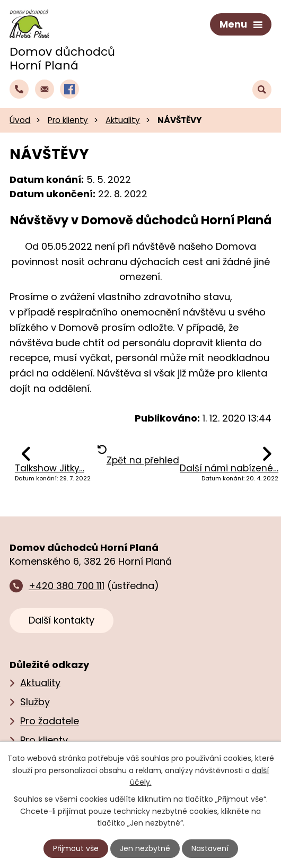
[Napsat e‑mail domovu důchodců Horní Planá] (45, 89)
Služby (35, 702)
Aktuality (123, 120)
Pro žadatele (50, 721)
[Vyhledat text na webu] (262, 90)
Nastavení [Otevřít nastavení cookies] (210, 848)
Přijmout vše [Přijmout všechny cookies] (76, 848)
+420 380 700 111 (67, 586)
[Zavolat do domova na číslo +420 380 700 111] (19, 89)
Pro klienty (68, 120)
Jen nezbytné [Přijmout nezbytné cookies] (145, 848)
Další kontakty (62, 620)
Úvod (20, 120)
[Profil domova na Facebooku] (69, 89)
